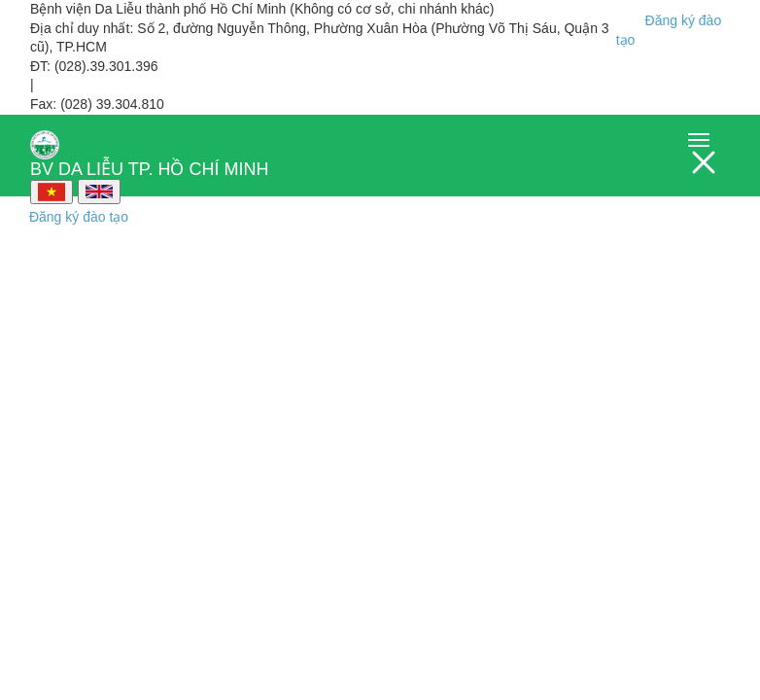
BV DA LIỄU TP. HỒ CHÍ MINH (149, 147)
